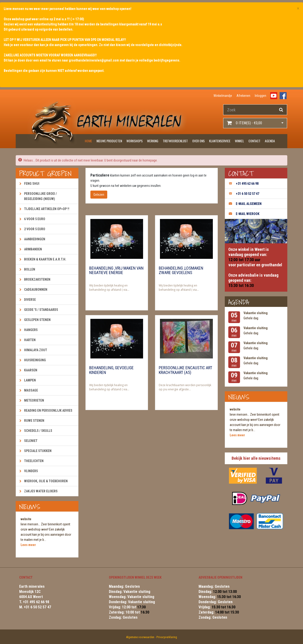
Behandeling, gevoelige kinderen (111, 370)
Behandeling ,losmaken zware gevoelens (181, 271)
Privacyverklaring (167, 637)
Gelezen (99, 195)
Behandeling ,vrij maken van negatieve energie (116, 271)
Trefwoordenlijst (175, 141)
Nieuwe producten (109, 141)
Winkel (239, 141)
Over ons (198, 141)
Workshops (135, 141)
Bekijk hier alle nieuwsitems (256, 458)
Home (88, 141)
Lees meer (28, 545)
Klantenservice (220, 141)
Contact (254, 141)
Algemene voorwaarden (140, 637)
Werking (153, 141)
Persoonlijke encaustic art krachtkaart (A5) (185, 370)
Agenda (270, 141)
